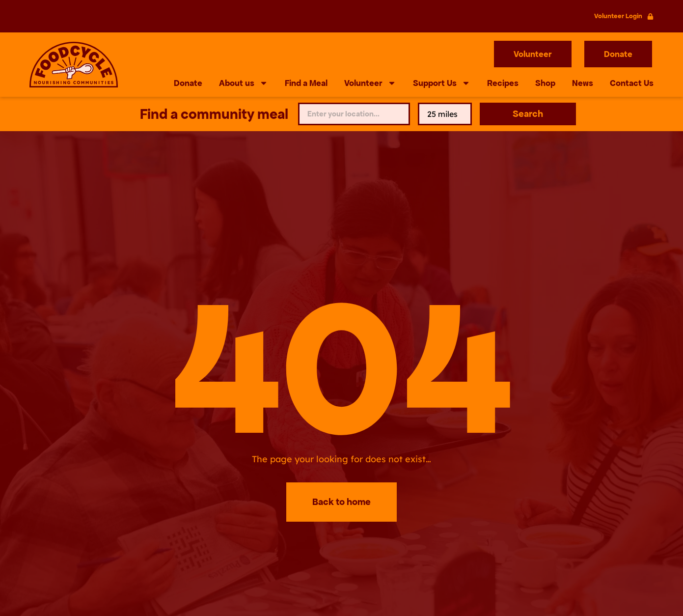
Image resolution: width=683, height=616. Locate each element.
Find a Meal (306, 83)
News (583, 83)
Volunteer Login (618, 16)
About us (244, 83)
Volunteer (370, 83)
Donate (188, 83)
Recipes (503, 83)
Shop (545, 83)
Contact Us (632, 83)
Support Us (442, 83)
